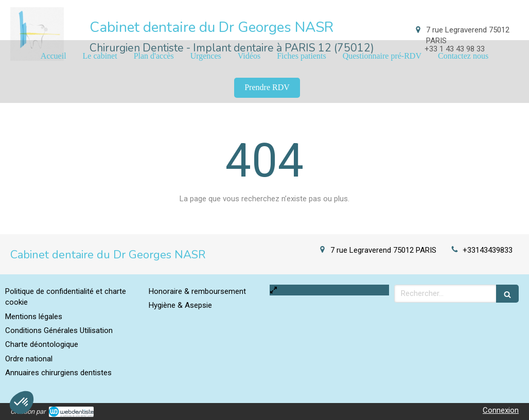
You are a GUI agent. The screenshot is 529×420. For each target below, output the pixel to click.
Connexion (501, 410)
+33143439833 (488, 250)
